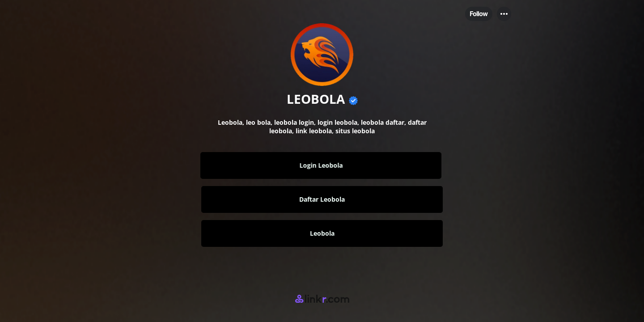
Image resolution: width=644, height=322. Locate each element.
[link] (322, 165)
